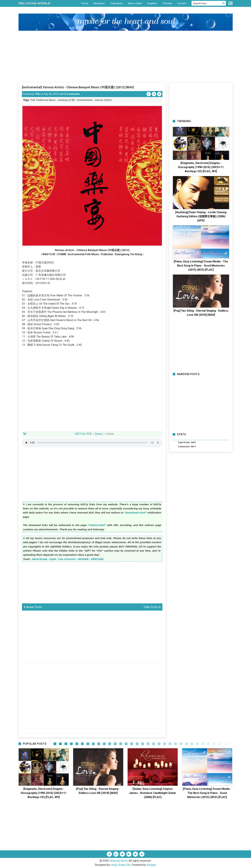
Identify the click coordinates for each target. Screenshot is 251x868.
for (84, 434)
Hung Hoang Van (121, 865)
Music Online (135, 3)
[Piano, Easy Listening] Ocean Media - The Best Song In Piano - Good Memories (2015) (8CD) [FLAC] (201, 266)
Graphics (152, 3)
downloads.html (136, 513)
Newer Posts (33, 607)
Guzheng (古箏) (66, 100)
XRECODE (97, 559)
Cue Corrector (67, 559)
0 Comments (72, 94)
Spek (53, 559)
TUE (37, 94)
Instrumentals (84, 100)
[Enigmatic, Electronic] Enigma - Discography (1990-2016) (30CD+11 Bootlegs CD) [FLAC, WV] (201, 167)
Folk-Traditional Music (43, 100)
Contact (182, 3)
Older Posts (152, 607)
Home (85, 3)
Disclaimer (99, 3)
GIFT (78, 434)
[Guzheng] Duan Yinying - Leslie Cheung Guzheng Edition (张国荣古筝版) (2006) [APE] (201, 216)
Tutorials (167, 3)
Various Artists (103, 100)
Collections (117, 3)
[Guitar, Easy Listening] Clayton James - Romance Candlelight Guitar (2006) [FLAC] (153, 793)
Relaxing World (118, 861)
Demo (99, 434)
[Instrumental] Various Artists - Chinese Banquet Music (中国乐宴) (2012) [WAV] (78, 87)
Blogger (152, 865)
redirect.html (97, 525)
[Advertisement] (126, 56)
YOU (89, 434)
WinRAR (83, 559)
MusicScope (40, 559)
